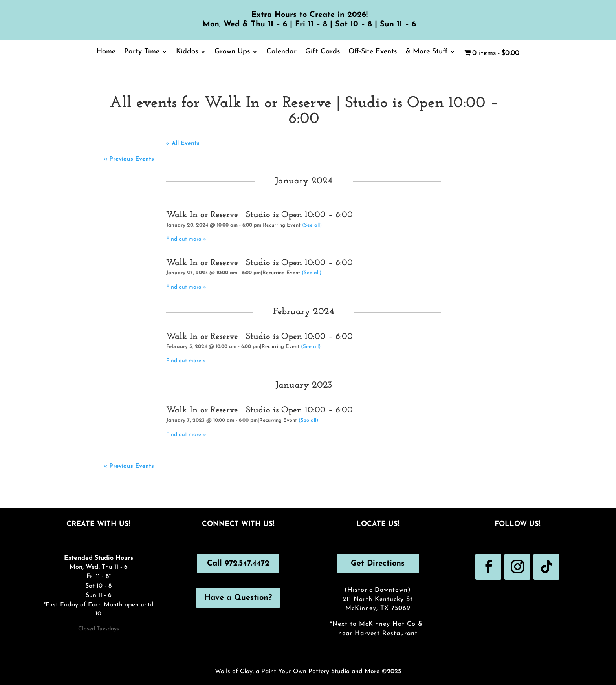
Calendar (281, 52)
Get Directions (378, 564)
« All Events (183, 144)
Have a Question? (238, 598)
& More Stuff (426, 52)
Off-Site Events (373, 52)
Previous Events (129, 159)
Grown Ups (232, 52)
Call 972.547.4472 (238, 564)
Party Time (142, 52)
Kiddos (187, 52)
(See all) (312, 225)
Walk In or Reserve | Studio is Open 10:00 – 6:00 (259, 215)
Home (106, 52)
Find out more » (186, 239)
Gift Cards (323, 52)
